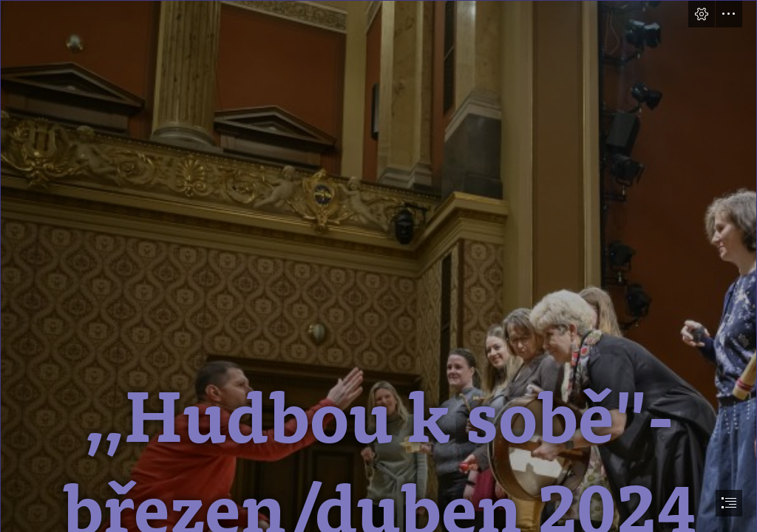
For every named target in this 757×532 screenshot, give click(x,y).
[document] (378, 266)
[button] (702, 14)
